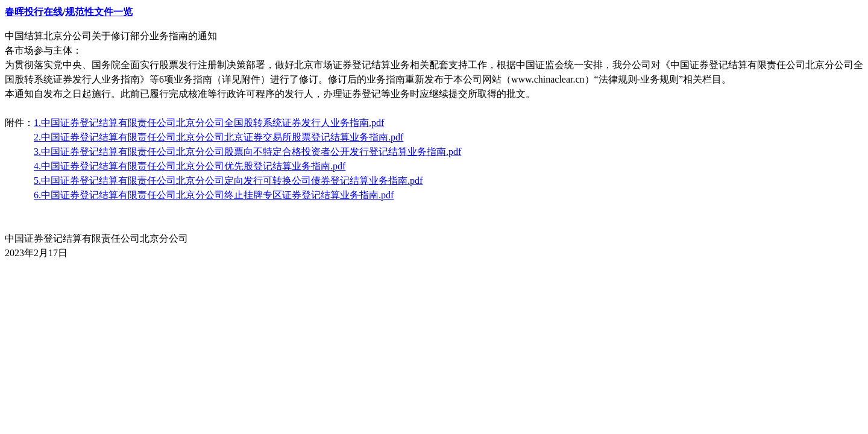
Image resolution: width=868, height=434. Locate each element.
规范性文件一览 (99, 12)
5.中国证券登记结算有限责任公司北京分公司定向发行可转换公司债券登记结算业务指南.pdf (228, 181)
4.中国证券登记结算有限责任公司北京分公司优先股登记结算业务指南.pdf (190, 166)
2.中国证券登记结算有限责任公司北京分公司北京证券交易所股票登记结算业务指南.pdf (219, 137)
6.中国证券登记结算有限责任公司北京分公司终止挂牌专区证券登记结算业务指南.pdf (214, 195)
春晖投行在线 (34, 12)
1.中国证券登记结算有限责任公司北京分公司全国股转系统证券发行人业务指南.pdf (209, 123)
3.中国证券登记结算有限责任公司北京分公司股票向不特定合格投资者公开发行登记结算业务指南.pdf (247, 152)
